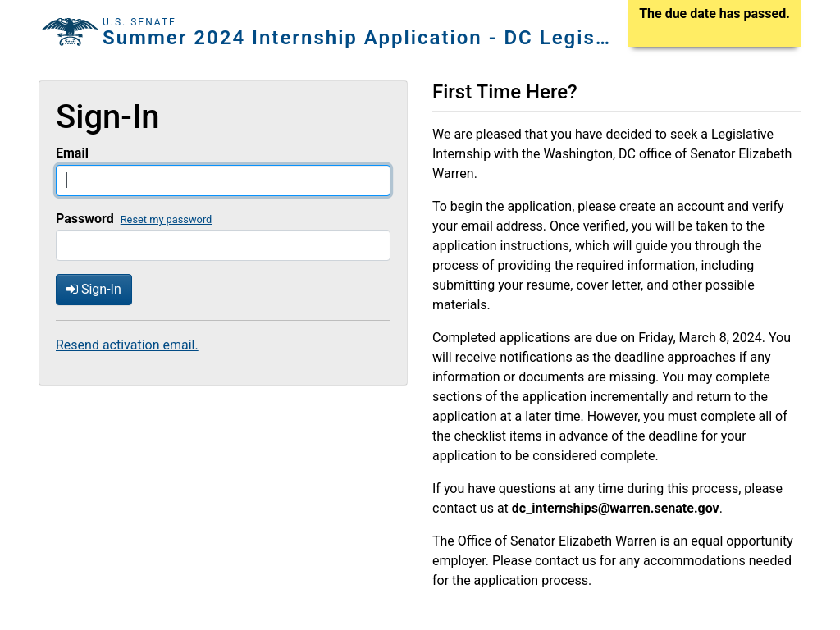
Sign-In (94, 289)
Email (72, 153)
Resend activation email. (127, 345)
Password (85, 219)
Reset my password (167, 219)
